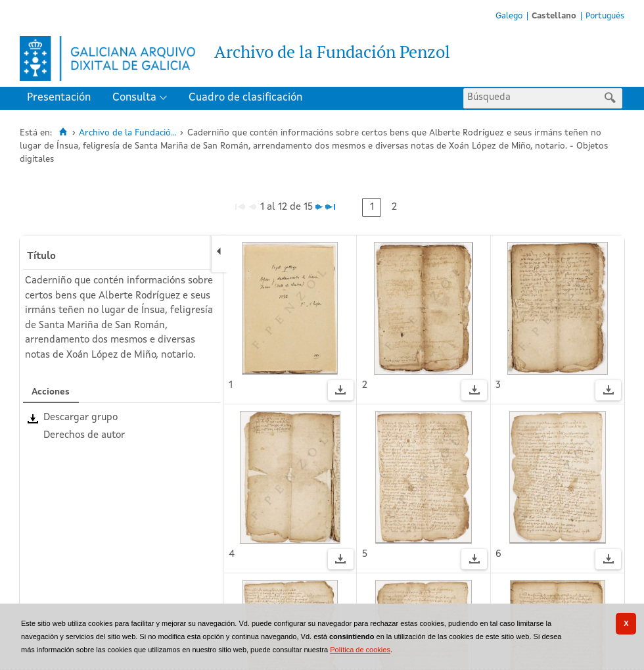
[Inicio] (63, 132)
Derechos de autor (84, 436)
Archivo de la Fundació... (128, 133)
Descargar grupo (80, 418)
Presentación (59, 98)
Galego (509, 16)
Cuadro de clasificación (245, 98)
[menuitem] (62, 98)
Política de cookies (360, 650)
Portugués (605, 16)
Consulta (134, 98)
